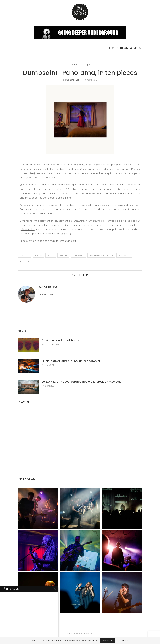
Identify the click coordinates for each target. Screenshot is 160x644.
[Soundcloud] (126, 48)
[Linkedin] (117, 48)
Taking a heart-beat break (60, 340)
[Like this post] (77, 275)
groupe (63, 255)
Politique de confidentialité (80, 634)
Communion (27, 229)
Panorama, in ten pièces (86, 221)
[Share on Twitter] (87, 275)
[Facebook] (109, 48)
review (38, 255)
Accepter (107, 641)
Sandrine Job (73, 80)
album (51, 255)
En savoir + (124, 641)
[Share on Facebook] (84, 275)
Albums (73, 65)
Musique (86, 65)
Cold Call (65, 234)
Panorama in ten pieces (101, 255)
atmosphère (26, 261)
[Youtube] (121, 48)
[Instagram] (113, 48)
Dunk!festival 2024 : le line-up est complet (71, 361)
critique (25, 255)
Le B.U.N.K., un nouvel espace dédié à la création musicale (82, 382)
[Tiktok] (135, 48)
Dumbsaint (78, 255)
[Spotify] (131, 48)
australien (124, 255)
